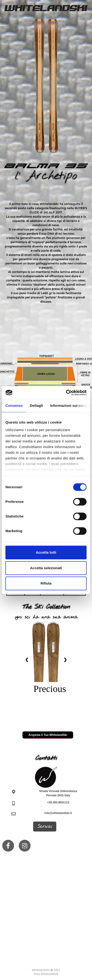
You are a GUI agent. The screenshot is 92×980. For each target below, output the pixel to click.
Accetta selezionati (46, 568)
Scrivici (43, 827)
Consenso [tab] (14, 405)
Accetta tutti (46, 552)
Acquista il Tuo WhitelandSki (48, 735)
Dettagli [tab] (36, 405)
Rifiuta (46, 583)
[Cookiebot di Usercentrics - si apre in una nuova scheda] (66, 393)
